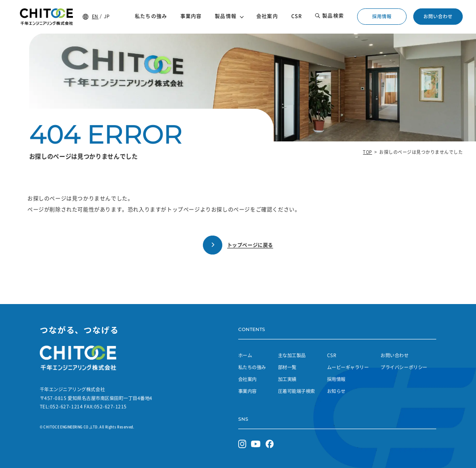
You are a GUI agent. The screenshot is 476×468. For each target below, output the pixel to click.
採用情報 (382, 16)
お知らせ (336, 391)
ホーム (245, 355)
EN (95, 16)
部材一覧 (287, 367)
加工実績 (287, 379)
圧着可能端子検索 (297, 391)
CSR (332, 355)
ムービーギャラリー (348, 367)
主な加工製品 (292, 355)
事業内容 (248, 391)
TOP (367, 152)
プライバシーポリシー (404, 367)
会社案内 (248, 379)
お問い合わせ (438, 16)
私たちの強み (252, 367)
